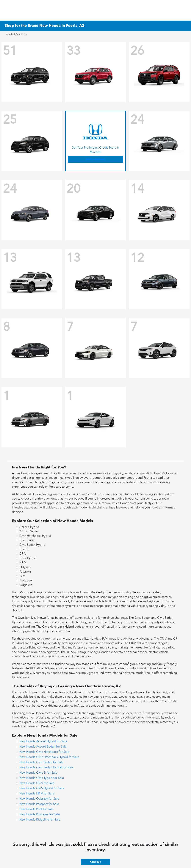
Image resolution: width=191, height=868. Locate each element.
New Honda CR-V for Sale (37, 783)
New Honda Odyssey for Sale (39, 799)
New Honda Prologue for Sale (40, 815)
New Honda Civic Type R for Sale (42, 778)
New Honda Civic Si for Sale (38, 773)
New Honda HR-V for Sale (37, 794)
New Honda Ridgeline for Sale (40, 820)
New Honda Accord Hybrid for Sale (43, 742)
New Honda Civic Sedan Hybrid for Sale (46, 768)
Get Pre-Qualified (95, 159)
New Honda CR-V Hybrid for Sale (42, 788)
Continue (95, 862)
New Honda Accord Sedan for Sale (43, 747)
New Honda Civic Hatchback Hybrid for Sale (49, 757)
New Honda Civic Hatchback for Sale (44, 752)
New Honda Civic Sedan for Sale (41, 762)
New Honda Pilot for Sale (36, 809)
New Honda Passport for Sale (39, 804)
